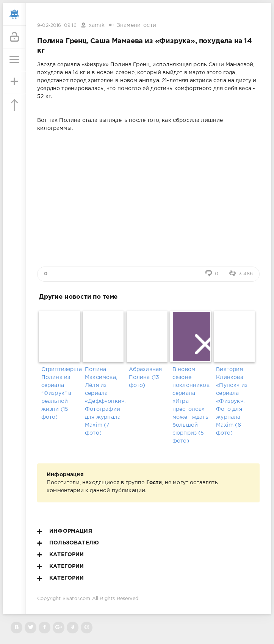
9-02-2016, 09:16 (57, 26)
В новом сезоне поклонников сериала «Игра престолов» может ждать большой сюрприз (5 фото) (191, 405)
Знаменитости (136, 25)
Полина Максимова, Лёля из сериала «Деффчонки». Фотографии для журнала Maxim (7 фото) (105, 401)
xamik (97, 25)
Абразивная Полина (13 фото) (146, 377)
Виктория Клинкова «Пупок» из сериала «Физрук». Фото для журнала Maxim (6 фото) (232, 401)
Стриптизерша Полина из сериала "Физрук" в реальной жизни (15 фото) (61, 393)
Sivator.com (77, 599)
